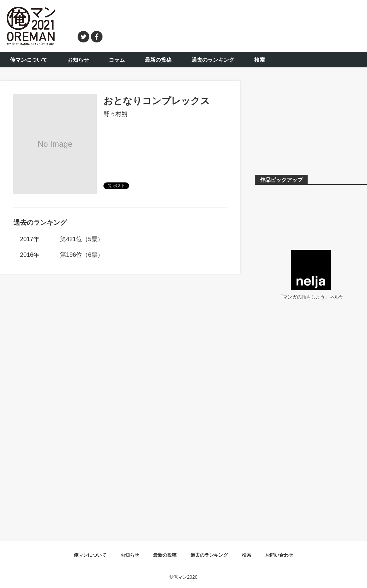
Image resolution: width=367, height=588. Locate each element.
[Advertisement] (239, 25)
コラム (117, 60)
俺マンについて (29, 60)
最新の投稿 (158, 60)
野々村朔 (115, 114)
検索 (260, 60)
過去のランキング (213, 60)
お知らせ (78, 60)
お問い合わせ (279, 555)
